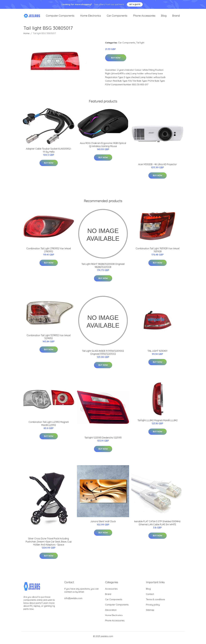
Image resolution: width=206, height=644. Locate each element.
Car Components (117, 17)
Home (27, 36)
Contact (150, 597)
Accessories (111, 592)
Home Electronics (91, 17)
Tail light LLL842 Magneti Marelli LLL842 (158, 423)
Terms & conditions (156, 602)
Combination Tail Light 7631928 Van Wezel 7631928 (158, 253)
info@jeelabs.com (73, 601)
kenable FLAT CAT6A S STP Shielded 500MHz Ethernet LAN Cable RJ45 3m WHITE (157, 526)
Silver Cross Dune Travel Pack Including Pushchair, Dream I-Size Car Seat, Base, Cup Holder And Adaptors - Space (49, 544)
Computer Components (60, 17)
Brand (176, 17)
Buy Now (116, 61)
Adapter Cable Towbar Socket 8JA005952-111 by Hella (49, 153)
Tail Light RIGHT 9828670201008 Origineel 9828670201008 (103, 268)
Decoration (111, 613)
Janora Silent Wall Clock (103, 524)
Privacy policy (153, 607)
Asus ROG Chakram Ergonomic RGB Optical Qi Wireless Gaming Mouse (103, 147)
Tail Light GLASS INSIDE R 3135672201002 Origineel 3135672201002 (103, 355)
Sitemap (150, 613)
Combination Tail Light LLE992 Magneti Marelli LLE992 (49, 426)
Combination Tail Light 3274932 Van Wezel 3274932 (49, 340)
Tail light (140, 45)
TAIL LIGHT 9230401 (158, 354)
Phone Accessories (144, 17)
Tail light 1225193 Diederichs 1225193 (103, 440)
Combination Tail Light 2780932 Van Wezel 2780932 (49, 253)
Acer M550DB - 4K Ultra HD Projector (158, 167)
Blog (164, 17)
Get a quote (135, 4)
